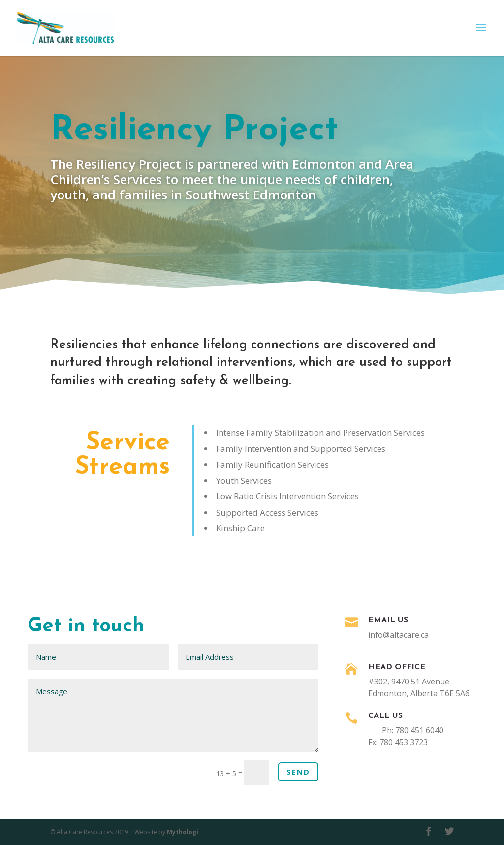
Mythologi (183, 832)
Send (298, 772)
